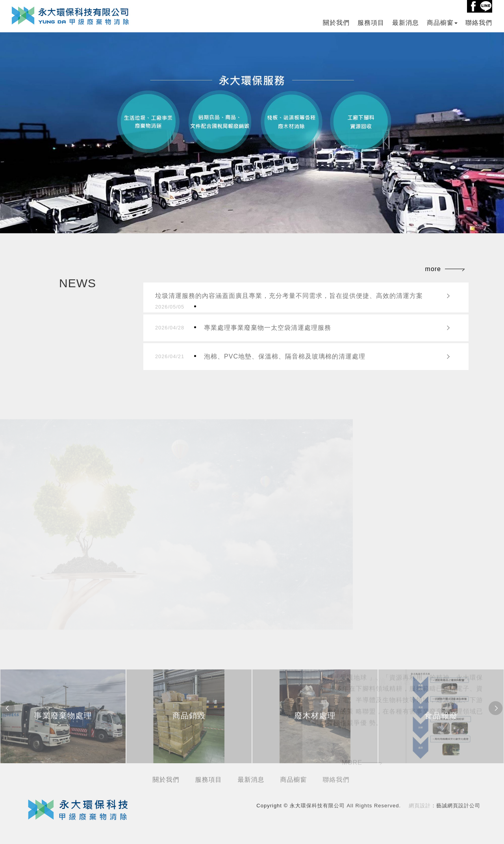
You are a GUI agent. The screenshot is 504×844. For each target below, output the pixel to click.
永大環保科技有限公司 (71, 15)
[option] (63, 716)
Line (486, 6)
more (433, 269)
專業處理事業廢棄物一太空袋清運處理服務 (243, 328)
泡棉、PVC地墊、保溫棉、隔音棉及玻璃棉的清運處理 (260, 357)
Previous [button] (8, 708)
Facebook (473, 6)
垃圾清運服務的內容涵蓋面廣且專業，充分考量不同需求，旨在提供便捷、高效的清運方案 (289, 301)
